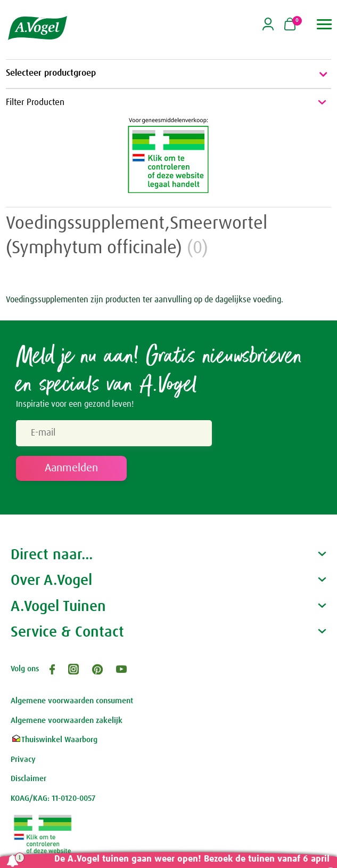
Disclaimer (28, 779)
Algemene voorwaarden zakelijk (67, 721)
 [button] (324, 24)
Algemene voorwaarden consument (72, 701)
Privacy (23, 759)
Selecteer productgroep (168, 74)
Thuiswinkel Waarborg (54, 740)
